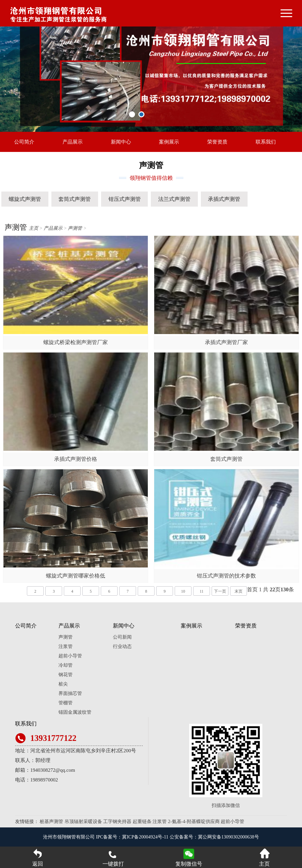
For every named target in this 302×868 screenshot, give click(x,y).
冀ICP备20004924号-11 (145, 837)
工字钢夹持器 (117, 822)
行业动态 (122, 646)
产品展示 (73, 142)
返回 (38, 857)
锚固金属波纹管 (75, 712)
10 (183, 591)
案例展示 (169, 142)
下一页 (220, 591)
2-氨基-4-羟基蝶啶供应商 (194, 822)
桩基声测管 (51, 822)
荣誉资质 (217, 142)
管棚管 (66, 703)
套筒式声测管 (75, 199)
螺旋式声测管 (25, 199)
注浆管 (66, 646)
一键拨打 (113, 857)
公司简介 (24, 142)
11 (202, 591)
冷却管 (66, 665)
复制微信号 (189, 864)
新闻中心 (121, 142)
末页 (239, 591)
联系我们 (266, 142)
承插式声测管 (224, 199)
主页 (34, 228)
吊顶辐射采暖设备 (83, 822)
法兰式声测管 (174, 199)
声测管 (75, 228)
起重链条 (142, 822)
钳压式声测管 (125, 199)
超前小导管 (70, 656)
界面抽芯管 (70, 693)
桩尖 (63, 684)
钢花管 (66, 675)
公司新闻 (122, 637)
